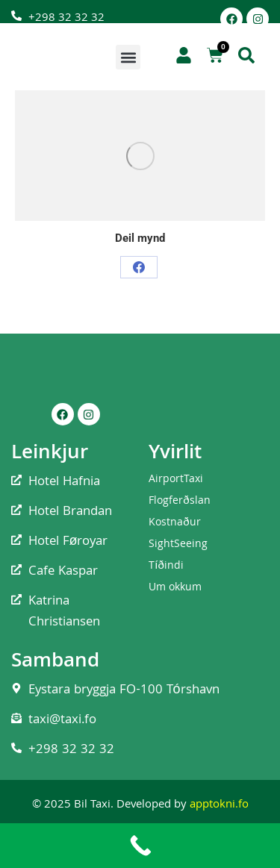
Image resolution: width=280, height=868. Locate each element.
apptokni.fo (219, 805)
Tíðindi (166, 566)
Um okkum (175, 588)
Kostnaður (174, 523)
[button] (128, 57)
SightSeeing (178, 545)
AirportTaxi (176, 480)
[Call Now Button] (140, 846)
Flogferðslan (179, 502)
